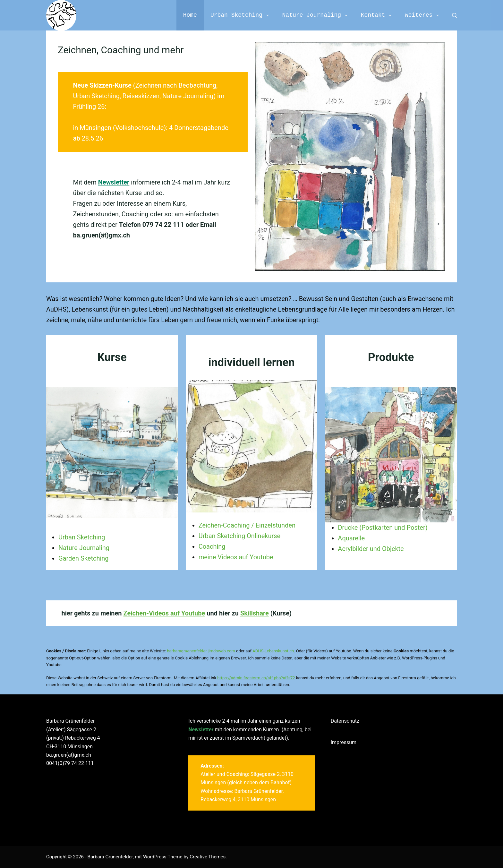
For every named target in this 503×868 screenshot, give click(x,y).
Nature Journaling (316, 15)
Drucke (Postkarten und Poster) (383, 528)
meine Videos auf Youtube (236, 557)
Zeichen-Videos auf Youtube (164, 613)
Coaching (212, 546)
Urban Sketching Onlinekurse (239, 536)
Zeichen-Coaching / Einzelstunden (247, 525)
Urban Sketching (241, 15)
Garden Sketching (84, 558)
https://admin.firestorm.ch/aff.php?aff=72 (256, 678)
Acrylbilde (352, 549)
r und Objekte (385, 549)
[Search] (454, 15)
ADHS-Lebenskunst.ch (273, 651)
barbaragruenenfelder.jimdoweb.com (201, 651)
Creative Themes (208, 857)
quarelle (353, 538)
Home (190, 15)
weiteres (423, 15)
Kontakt (377, 15)
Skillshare (255, 613)
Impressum (344, 742)
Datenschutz (345, 721)
